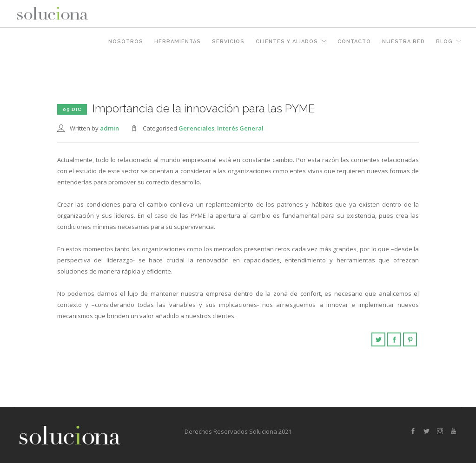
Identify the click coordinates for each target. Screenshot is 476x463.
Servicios (228, 42)
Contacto (354, 42)
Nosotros (126, 42)
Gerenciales (196, 128)
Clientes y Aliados (287, 42)
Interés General (240, 128)
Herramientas (178, 42)
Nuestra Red (403, 42)
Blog (444, 42)
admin (109, 128)
